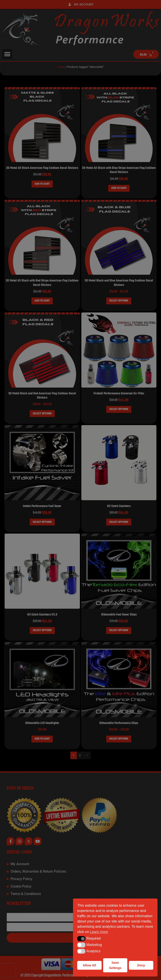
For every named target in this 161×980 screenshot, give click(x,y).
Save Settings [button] (115, 965)
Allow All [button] (89, 965)
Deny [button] (141, 965)
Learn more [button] (99, 932)
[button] (81, 938)
